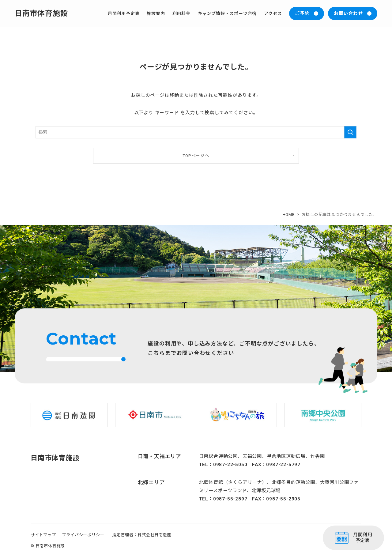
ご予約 (302, 13)
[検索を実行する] (350, 132)
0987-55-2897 (230, 508)
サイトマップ (43, 544)
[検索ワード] (196, 132)
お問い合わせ (348, 13)
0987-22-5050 (230, 473)
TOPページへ (196, 156)
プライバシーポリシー (83, 544)
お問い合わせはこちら (76, 364)
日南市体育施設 (41, 13)
